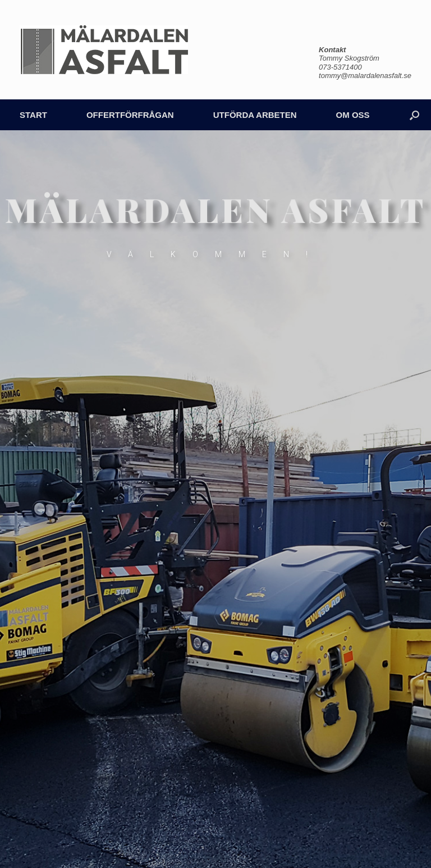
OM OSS (353, 115)
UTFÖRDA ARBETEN (255, 115)
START (33, 115)
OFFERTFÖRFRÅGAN (130, 115)
